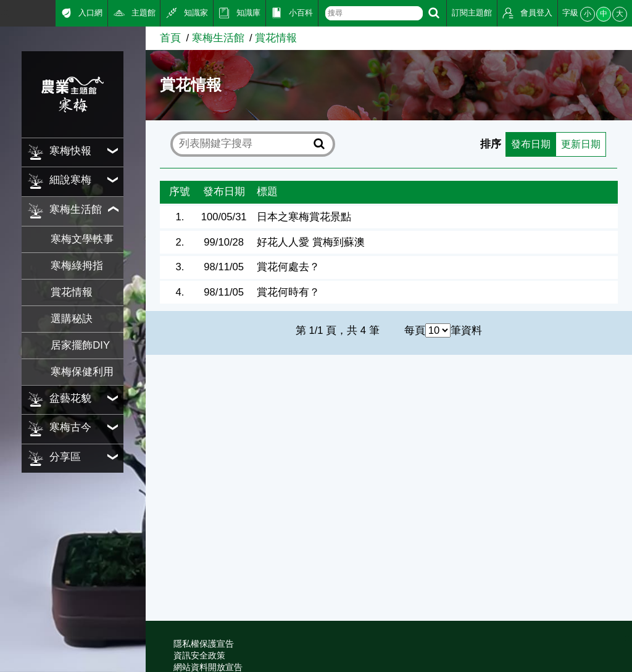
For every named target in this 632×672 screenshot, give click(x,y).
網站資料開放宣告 (208, 667)
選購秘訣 (72, 319)
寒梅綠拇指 (77, 266)
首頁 (170, 38)
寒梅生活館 (218, 38)
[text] (374, 13)
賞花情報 (72, 292)
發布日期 (527, 144)
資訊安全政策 (199, 655)
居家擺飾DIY (80, 345)
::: (4, 12)
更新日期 (580, 144)
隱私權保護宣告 (204, 644)
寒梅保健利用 (82, 372)
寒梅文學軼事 (82, 239)
